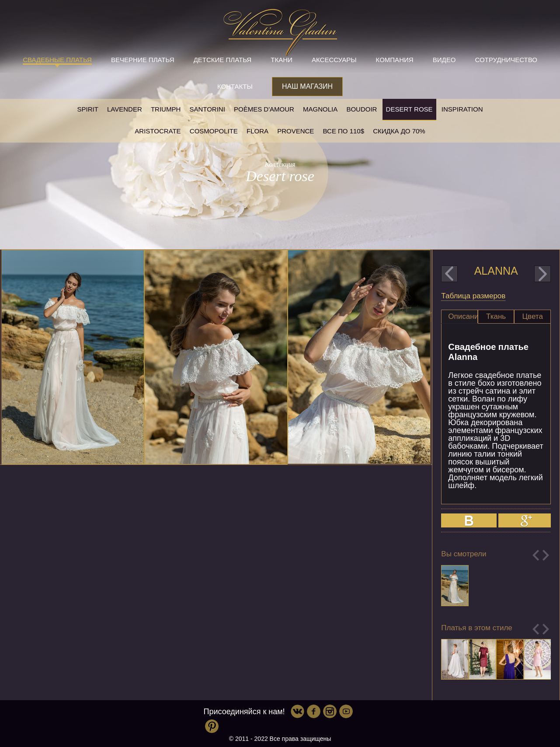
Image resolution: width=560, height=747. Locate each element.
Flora (257, 131)
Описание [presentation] (463, 316)
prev (449, 274)
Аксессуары (334, 60)
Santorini (207, 109)
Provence (296, 131)
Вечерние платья (143, 60)
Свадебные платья (57, 60)
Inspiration (462, 109)
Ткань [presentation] (496, 316)
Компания (395, 60)
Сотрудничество (506, 60)
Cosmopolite (214, 131)
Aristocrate (158, 131)
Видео (444, 60)
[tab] (459, 317)
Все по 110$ (344, 131)
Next (546, 555)
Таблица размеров (473, 296)
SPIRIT (87, 109)
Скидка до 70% (399, 131)
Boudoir (362, 109)
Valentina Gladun (280, 32)
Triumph (166, 109)
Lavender (125, 109)
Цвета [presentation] (533, 316)
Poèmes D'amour (264, 109)
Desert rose (409, 109)
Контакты (235, 86)
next (543, 274)
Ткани (282, 60)
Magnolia (320, 109)
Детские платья (223, 60)
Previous (536, 555)
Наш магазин (307, 86)
